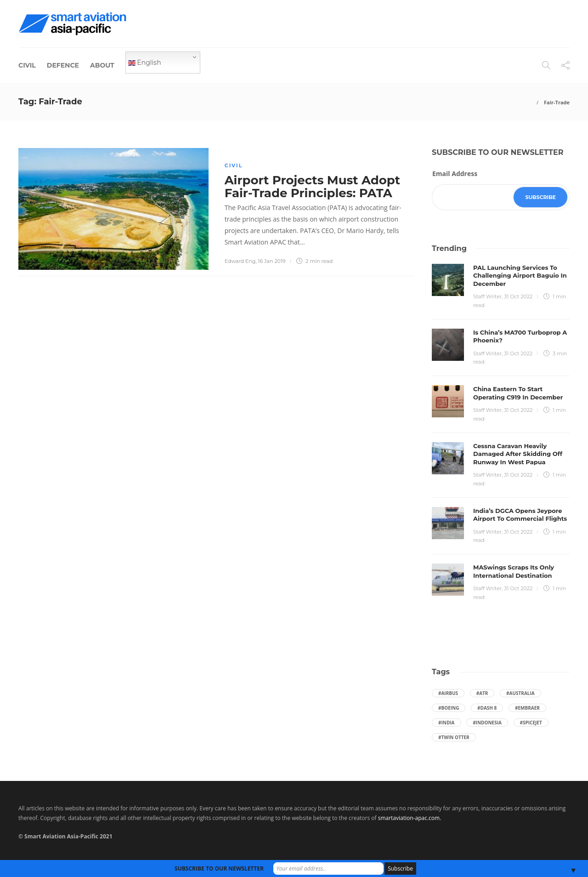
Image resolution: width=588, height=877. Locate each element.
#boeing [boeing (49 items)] (449, 708)
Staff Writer (487, 296)
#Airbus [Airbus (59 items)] (448, 693)
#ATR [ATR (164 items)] (482, 693)
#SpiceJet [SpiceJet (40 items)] (531, 723)
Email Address (455, 174)
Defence (63, 65)
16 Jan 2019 (272, 261)
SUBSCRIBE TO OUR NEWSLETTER (219, 868)
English (145, 63)
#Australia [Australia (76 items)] (520, 693)
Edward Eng (240, 261)
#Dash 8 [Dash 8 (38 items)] (487, 708)
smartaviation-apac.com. (410, 818)
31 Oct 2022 (518, 296)
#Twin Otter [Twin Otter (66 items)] (454, 737)
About (102, 65)
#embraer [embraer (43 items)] (527, 708)
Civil (27, 65)
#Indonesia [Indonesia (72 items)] (487, 723)
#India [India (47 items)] (447, 723)
